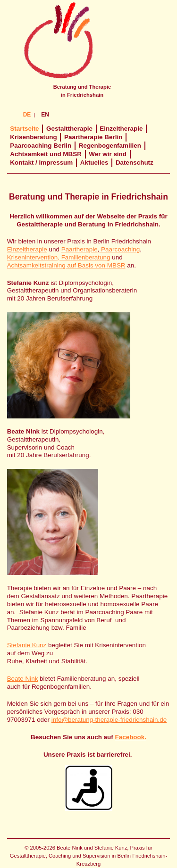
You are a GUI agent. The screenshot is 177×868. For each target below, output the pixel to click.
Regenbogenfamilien (110, 146)
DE (27, 115)
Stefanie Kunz (27, 645)
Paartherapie (80, 249)
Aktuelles (94, 163)
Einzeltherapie (121, 129)
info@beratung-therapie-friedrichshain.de (109, 720)
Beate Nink (23, 679)
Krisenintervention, (34, 257)
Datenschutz (135, 163)
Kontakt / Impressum (41, 163)
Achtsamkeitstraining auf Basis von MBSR (66, 265)
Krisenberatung (33, 137)
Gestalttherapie (69, 129)
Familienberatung (86, 257)
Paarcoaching (119, 249)
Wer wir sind (108, 154)
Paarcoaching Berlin (41, 146)
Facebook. (131, 737)
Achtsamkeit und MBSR (46, 154)
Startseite (24, 129)
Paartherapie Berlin (93, 137)
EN (45, 115)
